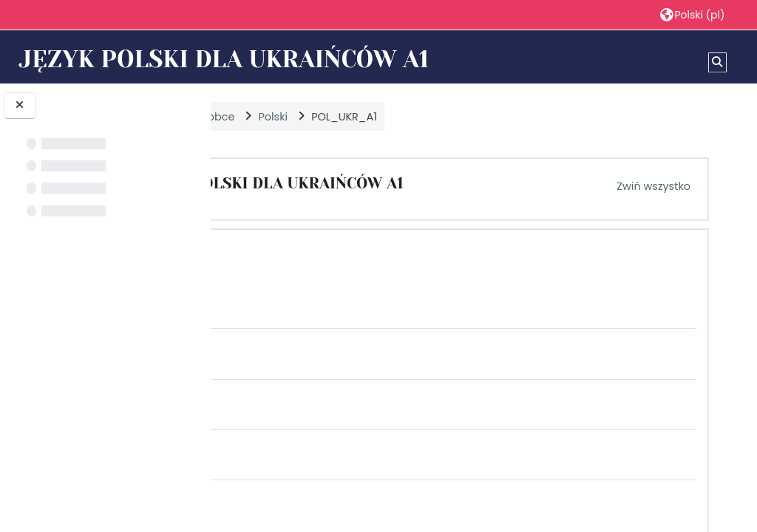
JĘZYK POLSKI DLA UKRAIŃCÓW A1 (431, 183)
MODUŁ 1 (333, 253)
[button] (692, 14)
